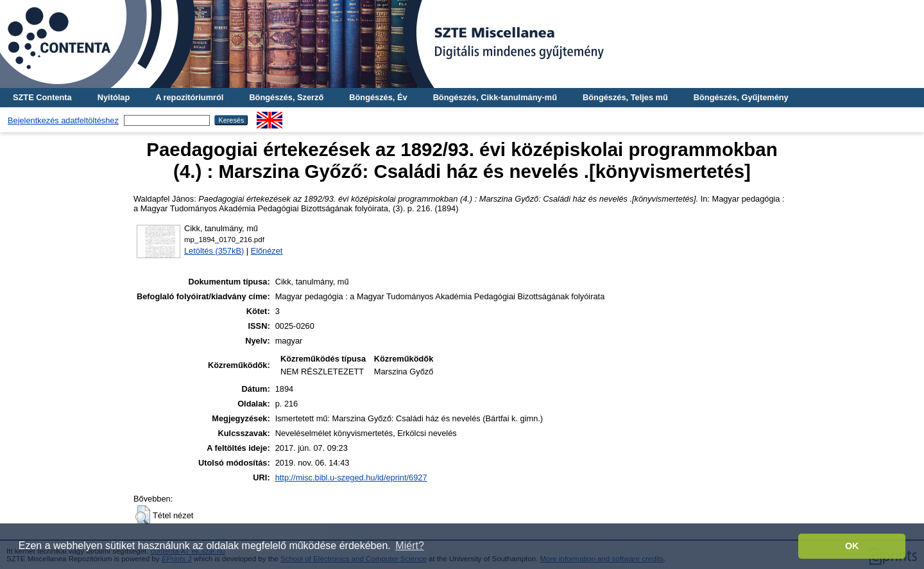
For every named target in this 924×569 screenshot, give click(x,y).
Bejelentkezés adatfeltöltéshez (63, 120)
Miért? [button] (409, 546)
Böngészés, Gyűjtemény (741, 97)
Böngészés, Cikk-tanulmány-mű (495, 97)
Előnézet (267, 251)
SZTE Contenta (42, 97)
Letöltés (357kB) (214, 251)
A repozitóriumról (189, 97)
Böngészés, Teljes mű (625, 97)
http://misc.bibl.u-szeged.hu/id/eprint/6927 (351, 477)
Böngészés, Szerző (286, 97)
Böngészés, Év (378, 97)
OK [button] (852, 546)
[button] (143, 515)
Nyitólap (114, 97)
